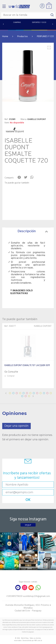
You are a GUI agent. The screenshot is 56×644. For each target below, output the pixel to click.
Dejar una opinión (16, 426)
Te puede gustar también (17, 183)
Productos (23, 36)
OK (28, 500)
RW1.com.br (38, 641)
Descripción (33, 231)
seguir (28, 525)
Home (5, 36)
